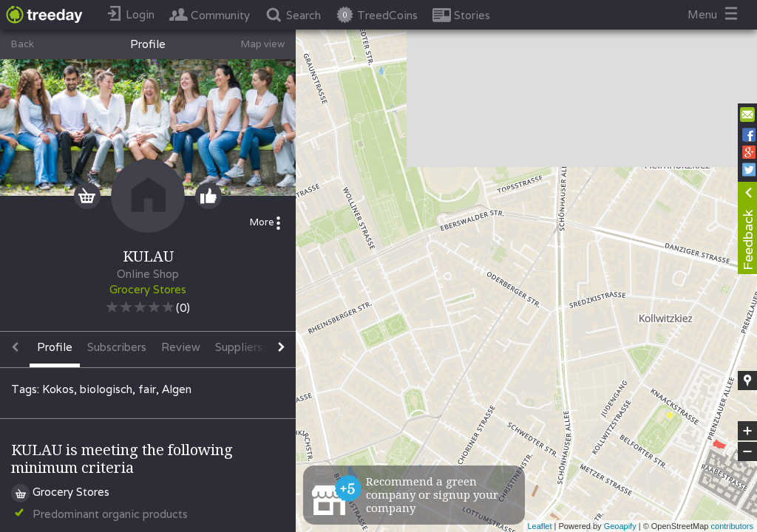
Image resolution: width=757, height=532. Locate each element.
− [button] (747, 451)
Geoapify (620, 526)
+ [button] (748, 431)
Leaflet (539, 526)
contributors (732, 526)
